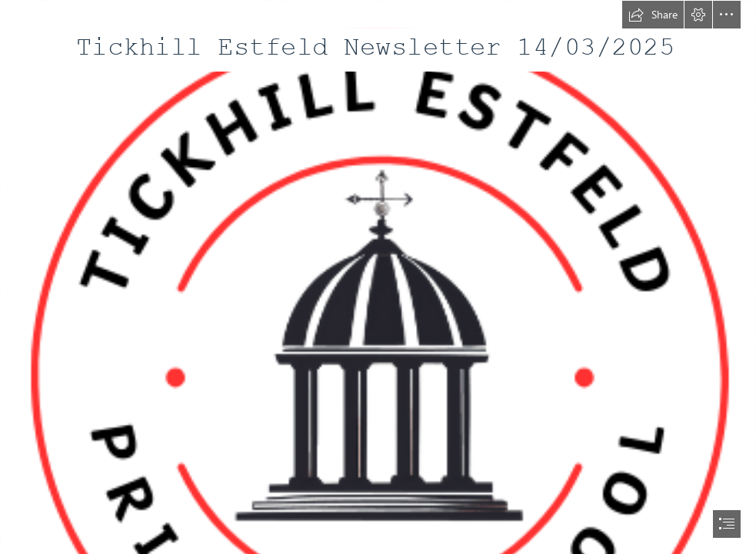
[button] (653, 15)
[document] (378, 277)
